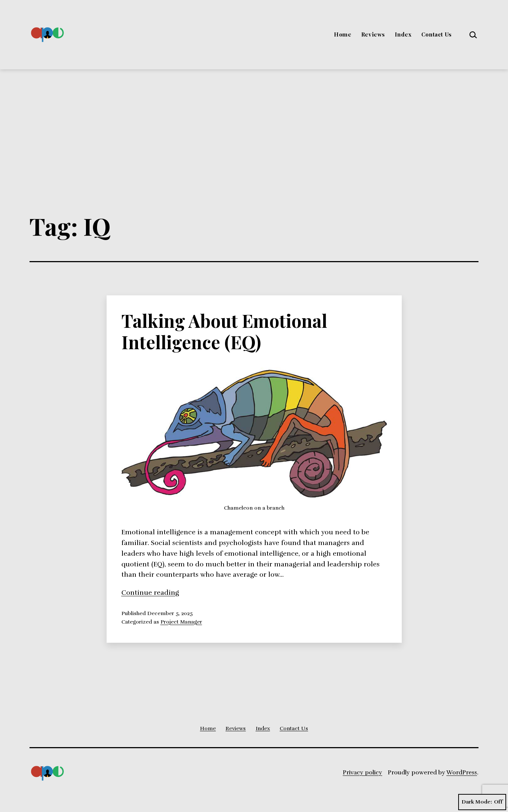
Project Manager (181, 622)
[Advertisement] (254, 125)
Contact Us (437, 34)
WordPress (462, 773)
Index (403, 34)
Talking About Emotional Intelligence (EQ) (224, 331)
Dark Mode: (482, 802)
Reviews (373, 34)
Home (343, 34)
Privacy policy (362, 773)
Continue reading (150, 593)
